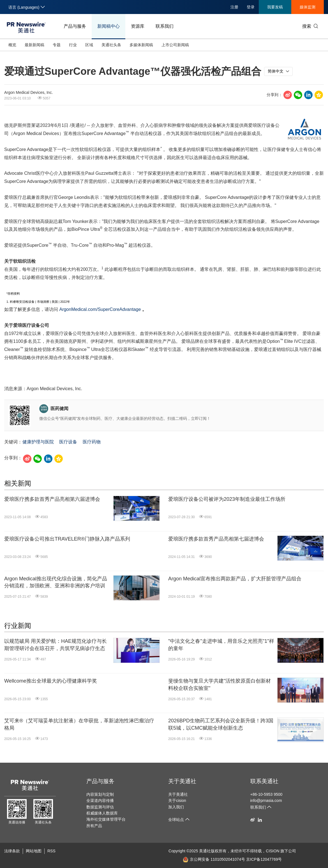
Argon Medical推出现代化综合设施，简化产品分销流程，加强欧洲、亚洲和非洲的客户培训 (56, 582)
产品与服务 (75, 26)
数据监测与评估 (100, 807)
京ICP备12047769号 (264, 859)
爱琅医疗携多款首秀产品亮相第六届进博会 (52, 499)
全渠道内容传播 (100, 800)
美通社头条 (111, 45)
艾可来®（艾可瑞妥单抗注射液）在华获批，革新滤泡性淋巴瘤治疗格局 (79, 724)
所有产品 (94, 826)
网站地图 (34, 851)
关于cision (177, 800)
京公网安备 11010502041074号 (214, 859)
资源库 (138, 26)
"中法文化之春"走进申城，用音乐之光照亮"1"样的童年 (221, 645)
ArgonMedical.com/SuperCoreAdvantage (100, 309)
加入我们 (176, 807)
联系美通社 (264, 781)
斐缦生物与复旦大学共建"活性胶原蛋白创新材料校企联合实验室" (220, 684)
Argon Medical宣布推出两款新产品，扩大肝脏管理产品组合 (235, 579)
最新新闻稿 (34, 45)
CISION (272, 851)
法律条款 (12, 851)
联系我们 (165, 26)
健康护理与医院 (38, 442)
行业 (73, 45)
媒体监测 (308, 7)
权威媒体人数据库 (102, 813)
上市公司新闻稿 (175, 45)
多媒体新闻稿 (141, 45)
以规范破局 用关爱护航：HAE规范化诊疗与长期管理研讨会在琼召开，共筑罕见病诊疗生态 (56, 645)
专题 (57, 45)
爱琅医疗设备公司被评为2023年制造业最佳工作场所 (227, 499)
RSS (51, 851)
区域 (89, 45)
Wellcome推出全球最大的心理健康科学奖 (51, 681)
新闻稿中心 (108, 26)
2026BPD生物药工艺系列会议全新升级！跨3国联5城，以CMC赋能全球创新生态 (221, 724)
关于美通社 (182, 781)
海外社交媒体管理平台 (106, 819)
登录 (251, 7)
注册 (234, 7)
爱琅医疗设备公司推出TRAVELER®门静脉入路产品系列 (67, 539)
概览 (12, 45)
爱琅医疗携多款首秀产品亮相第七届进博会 (216, 539)
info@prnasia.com (266, 800)
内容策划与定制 (100, 794)
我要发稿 (275, 7)
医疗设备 (68, 442)
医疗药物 (92, 442)
